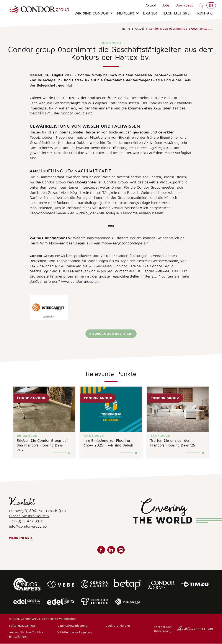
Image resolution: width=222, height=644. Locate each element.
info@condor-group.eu (28, 527)
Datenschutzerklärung (72, 626)
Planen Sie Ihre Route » (29, 516)
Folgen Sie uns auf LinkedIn (111, 550)
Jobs (166, 5)
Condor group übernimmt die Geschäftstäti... (181, 29)
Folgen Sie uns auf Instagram (121, 550)
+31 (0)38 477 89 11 (26, 522)
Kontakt (206, 13)
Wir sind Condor (94, 13)
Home (126, 29)
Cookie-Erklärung (118, 626)
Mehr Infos (19, 538)
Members (128, 13)
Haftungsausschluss (22, 626)
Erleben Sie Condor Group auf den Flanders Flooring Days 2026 (42, 446)
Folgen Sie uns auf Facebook (101, 550)
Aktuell (151, 5)
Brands (150, 13)
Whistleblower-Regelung (75, 633)
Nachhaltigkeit (178, 13)
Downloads (184, 5)
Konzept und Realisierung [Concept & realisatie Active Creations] (183, 629)
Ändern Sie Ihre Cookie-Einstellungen (26, 635)
